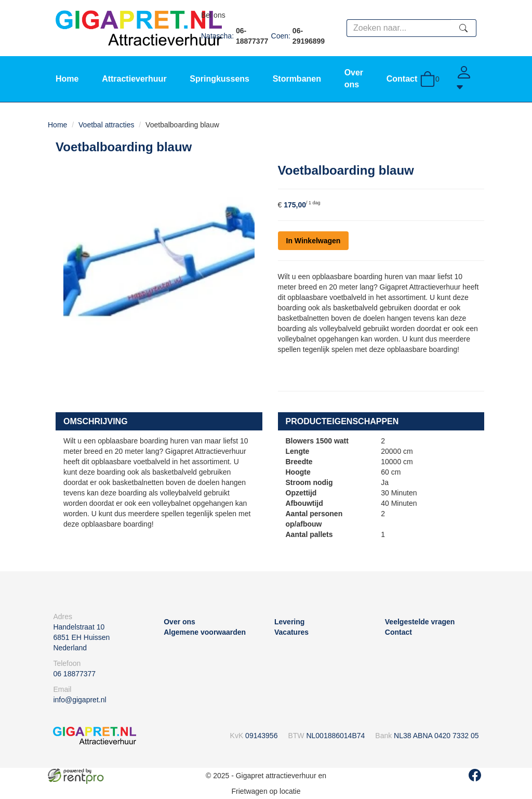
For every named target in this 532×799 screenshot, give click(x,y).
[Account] (466, 79)
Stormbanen (297, 79)
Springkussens (220, 79)
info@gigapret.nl (79, 700)
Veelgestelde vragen (420, 622)
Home (67, 79)
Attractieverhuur (134, 79)
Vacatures (291, 632)
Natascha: (236, 36)
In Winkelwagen (314, 241)
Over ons (179, 622)
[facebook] (475, 775)
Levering (289, 622)
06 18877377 (74, 674)
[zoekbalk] (399, 28)
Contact (402, 79)
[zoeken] (464, 28)
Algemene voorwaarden (205, 632)
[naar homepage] (139, 28)
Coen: (300, 36)
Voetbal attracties (106, 125)
